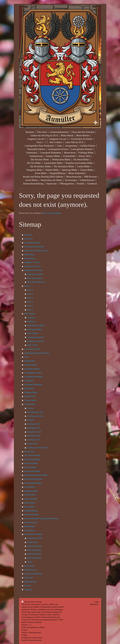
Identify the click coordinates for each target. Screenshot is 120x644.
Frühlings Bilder (31, 392)
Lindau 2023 (32, 444)
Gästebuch (28, 589)
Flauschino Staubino (35, 274)
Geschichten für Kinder (33, 270)
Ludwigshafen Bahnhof (34, 377)
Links (27, 357)
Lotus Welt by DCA (32, 349)
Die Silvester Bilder (32, 455)
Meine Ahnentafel (31, 514)
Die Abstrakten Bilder (33, 483)
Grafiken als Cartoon (35, 341)
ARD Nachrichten (34, 554)
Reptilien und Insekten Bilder (36, 475)
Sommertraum (30, 396)
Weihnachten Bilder (32, 459)
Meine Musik (30, 254)
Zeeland (30, 420)
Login (96, 602)
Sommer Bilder (30, 400)
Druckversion (28, 602)
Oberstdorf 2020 (34, 436)
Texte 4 (30, 298)
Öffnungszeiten (30, 581)
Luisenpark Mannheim (33, 384)
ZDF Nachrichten (34, 550)
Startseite (28, 235)
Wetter (30, 562)
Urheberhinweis (31, 570)
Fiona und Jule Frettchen (34, 247)
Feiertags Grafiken (35, 329)
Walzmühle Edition (32, 369)
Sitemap (39, 602)
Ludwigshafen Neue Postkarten (37, 353)
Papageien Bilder (31, 491)
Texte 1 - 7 (28, 286)
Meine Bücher (30, 258)
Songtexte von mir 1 (32, 262)
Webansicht (94, 604)
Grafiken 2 (31, 318)
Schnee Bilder (30, 503)
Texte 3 (30, 294)
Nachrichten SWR (34, 538)
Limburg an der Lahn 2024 (38, 448)
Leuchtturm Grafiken (36, 337)
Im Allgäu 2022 (33, 440)
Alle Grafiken (30, 314)
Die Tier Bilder (30, 467)
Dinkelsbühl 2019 (34, 432)
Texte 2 (30, 290)
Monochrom (29, 388)
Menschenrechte (31, 522)
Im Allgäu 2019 (33, 428)
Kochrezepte (29, 566)
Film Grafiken (33, 333)
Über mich (28, 239)
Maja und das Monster (36, 282)
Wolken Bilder (30, 495)
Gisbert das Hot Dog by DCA (36, 250)
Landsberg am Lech (35, 416)
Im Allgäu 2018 (33, 424)
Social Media (30, 530)
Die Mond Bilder (31, 463)
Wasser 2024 (29, 451)
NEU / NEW (32, 345)
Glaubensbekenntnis (32, 243)
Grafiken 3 (31, 321)
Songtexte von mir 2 (32, 266)
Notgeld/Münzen (31, 511)
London (30, 408)
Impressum (29, 578)
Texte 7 (30, 310)
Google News (33, 542)
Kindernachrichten (35, 546)
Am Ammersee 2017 (35, 412)
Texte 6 (30, 306)
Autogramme (29, 361)
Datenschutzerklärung (33, 574)
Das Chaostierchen (35, 278)
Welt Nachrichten (34, 558)
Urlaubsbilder (30, 404)
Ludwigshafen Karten (33, 373)
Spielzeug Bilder (31, 499)
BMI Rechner (30, 526)
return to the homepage (52, 213)
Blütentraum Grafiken (36, 325)
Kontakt (27, 585)
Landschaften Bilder (32, 471)
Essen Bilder (29, 507)
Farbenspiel (29, 380)
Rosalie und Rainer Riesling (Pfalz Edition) (41, 518)
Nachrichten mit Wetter (33, 534)
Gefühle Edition (31, 365)
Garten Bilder (30, 487)
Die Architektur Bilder (33, 479)
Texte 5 (30, 302)
